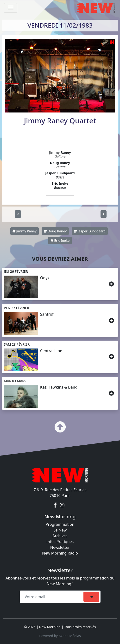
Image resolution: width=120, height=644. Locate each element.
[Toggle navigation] (11, 8)
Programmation (60, 524)
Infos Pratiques (60, 542)
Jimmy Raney (25, 231)
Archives (60, 536)
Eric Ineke (60, 240)
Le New (60, 530)
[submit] (91, 597)
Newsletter (60, 547)
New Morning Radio (60, 553)
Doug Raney (55, 231)
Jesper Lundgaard (90, 231)
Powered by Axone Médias (60, 636)
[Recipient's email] (52, 597)
